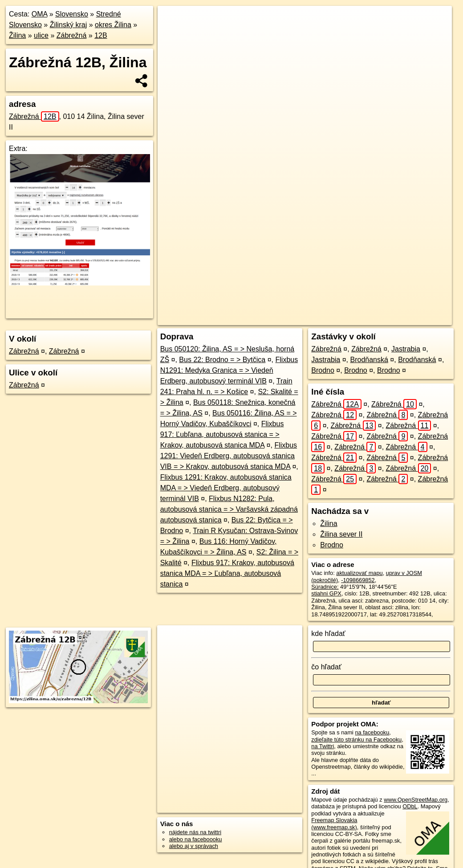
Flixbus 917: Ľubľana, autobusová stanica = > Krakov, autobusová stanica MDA (222, 434)
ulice (41, 35)
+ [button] (173, 21)
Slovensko (72, 14)
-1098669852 (358, 580)
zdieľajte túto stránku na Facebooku (356, 740)
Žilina (17, 35)
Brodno (323, 370)
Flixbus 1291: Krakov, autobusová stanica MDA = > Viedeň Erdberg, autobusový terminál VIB (226, 488)
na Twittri (323, 746)
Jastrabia (406, 349)
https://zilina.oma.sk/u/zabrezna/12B (408, 318)
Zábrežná (72, 35)
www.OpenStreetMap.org (416, 800)
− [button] (173, 35)
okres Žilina (113, 25)
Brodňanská (369, 360)
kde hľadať (328, 634)
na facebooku (372, 732)
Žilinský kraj (69, 25)
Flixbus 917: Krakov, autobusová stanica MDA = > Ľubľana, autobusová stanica (227, 573)
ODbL (410, 806)
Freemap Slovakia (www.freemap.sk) (334, 823)
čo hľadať (326, 667)
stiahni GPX (326, 593)
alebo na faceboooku (196, 839)
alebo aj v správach (194, 846)
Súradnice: (325, 587)
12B (101, 35)
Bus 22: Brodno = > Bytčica (222, 360)
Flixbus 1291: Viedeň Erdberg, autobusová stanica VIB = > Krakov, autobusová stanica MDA (229, 456)
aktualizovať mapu (359, 573)
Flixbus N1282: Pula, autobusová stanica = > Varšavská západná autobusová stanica (229, 509)
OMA (40, 14)
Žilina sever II (341, 534)
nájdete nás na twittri (195, 832)
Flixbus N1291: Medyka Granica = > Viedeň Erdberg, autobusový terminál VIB (229, 370)
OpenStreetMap (289, 318)
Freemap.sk (335, 318)
